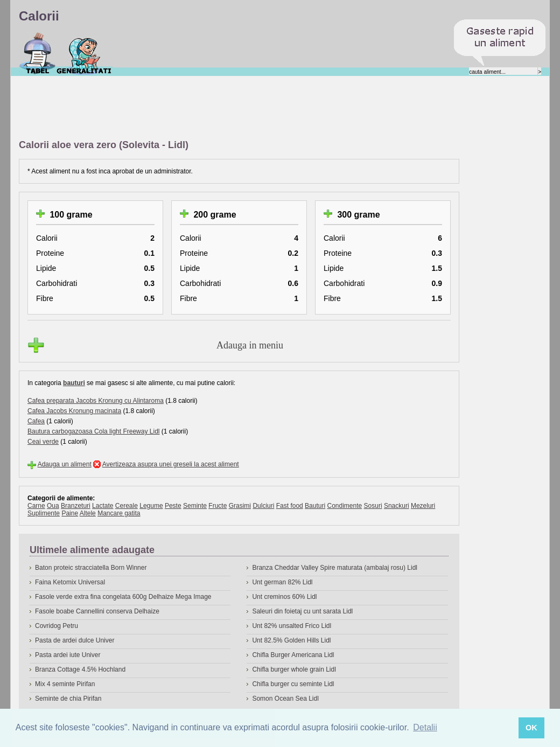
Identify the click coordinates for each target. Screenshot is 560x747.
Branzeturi (76, 506)
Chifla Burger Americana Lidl (293, 655)
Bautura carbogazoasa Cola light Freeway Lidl (93, 431)
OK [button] (531, 728)
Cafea (36, 421)
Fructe (218, 506)
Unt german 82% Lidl (282, 582)
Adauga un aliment (65, 464)
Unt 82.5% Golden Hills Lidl (291, 640)
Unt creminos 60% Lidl (284, 597)
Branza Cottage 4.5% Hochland (80, 669)
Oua (53, 506)
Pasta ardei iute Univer (68, 655)
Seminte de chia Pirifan (68, 699)
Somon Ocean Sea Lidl (285, 699)
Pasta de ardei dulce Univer (75, 640)
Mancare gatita (119, 513)
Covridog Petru (57, 626)
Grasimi (240, 506)
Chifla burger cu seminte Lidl (293, 684)
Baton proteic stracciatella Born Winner (91, 568)
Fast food (290, 506)
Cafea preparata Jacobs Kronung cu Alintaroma (96, 401)
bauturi (74, 383)
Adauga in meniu (250, 345)
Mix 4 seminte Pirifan (65, 684)
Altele (88, 513)
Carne (36, 506)
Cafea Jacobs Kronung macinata (74, 411)
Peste (173, 506)
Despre (84, 53)
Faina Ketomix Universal (70, 582)
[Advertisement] (215, 108)
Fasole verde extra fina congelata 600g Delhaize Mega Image (123, 597)
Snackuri (397, 506)
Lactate (103, 506)
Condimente (344, 506)
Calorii (37, 53)
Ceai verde (43, 442)
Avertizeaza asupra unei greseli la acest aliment (171, 464)
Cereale (127, 506)
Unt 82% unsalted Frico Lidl (292, 626)
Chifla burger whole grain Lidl (294, 669)
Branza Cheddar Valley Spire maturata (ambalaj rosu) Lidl (335, 568)
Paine (70, 513)
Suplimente (44, 513)
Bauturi (315, 506)
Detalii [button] (425, 727)
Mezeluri (423, 506)
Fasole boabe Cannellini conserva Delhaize (97, 611)
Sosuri (373, 506)
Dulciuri (263, 506)
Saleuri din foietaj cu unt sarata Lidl (302, 611)
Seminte (195, 506)
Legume (151, 506)
